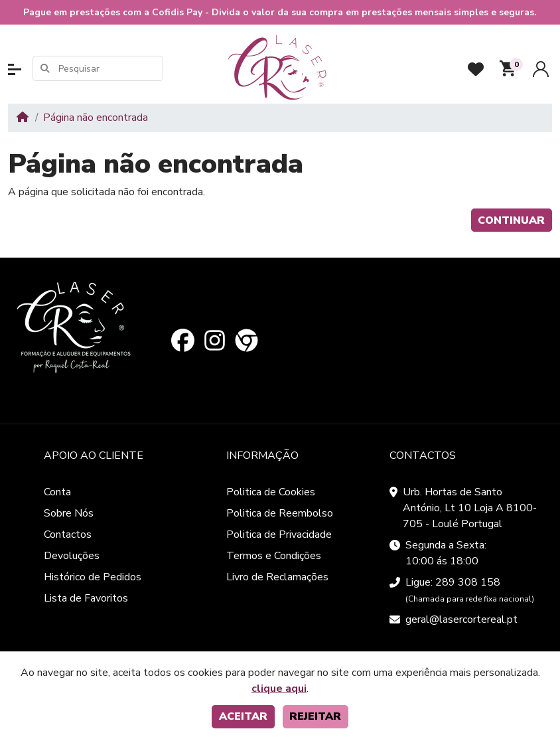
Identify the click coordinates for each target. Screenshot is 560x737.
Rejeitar (315, 716)
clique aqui (279, 689)
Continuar (511, 220)
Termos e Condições (274, 556)
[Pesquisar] (110, 69)
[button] (15, 69)
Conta (57, 492)
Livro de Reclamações (277, 577)
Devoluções (72, 556)
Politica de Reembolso (280, 513)
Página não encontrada (96, 118)
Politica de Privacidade (279, 534)
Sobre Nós (69, 513)
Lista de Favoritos (86, 598)
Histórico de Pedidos (93, 577)
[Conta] (541, 69)
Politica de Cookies (271, 492)
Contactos (68, 534)
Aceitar (243, 716)
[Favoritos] (476, 69)
